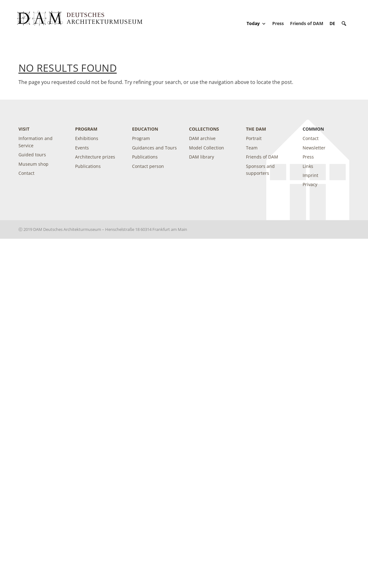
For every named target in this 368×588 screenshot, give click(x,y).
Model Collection (207, 148)
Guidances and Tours (154, 148)
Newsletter (314, 148)
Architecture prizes (95, 157)
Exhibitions (87, 138)
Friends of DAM (307, 23)
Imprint (310, 175)
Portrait (254, 138)
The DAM (256, 129)
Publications (88, 166)
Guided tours (32, 155)
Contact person (148, 166)
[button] (344, 23)
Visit (24, 129)
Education (145, 129)
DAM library (202, 157)
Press (278, 23)
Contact (26, 173)
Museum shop (33, 164)
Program (86, 129)
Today (256, 23)
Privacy (310, 184)
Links (308, 166)
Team (252, 148)
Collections (204, 129)
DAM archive (202, 138)
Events (82, 148)
